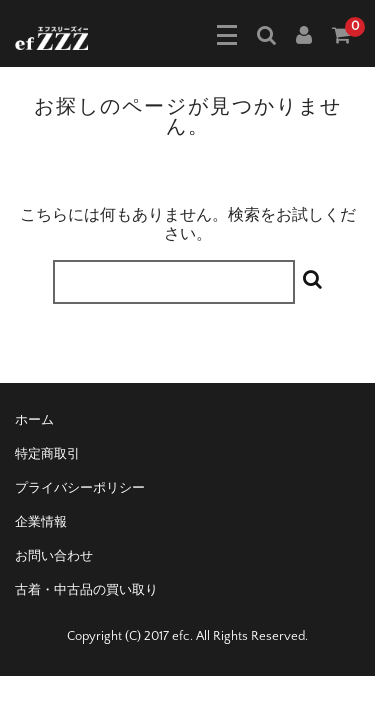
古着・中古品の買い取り (86, 590)
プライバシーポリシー (80, 488)
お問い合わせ (54, 556)
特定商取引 (47, 454)
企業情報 (41, 522)
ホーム (34, 420)
